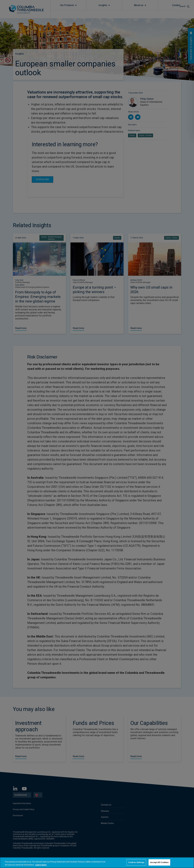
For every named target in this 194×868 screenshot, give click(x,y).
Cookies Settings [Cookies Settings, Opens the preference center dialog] (136, 862)
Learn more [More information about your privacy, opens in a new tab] (41, 865)
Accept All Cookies (159, 862)
